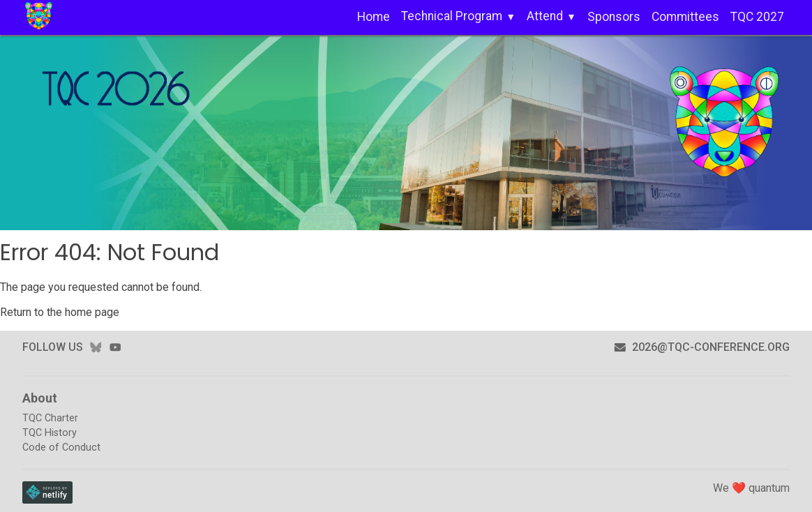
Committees (685, 17)
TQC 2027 (757, 17)
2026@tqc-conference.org (702, 347)
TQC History (50, 433)
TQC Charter (50, 418)
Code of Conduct (61, 447)
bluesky (96, 347)
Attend (545, 16)
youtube (115, 347)
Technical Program (452, 16)
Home (374, 17)
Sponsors (614, 17)
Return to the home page (60, 312)
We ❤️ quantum (751, 488)
